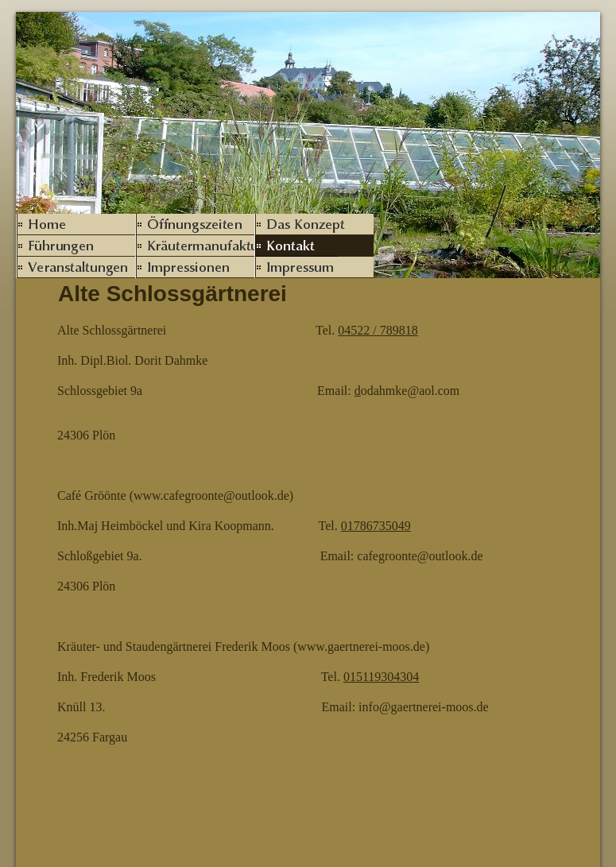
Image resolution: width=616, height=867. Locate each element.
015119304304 (381, 677)
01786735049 (376, 526)
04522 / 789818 (378, 330)
